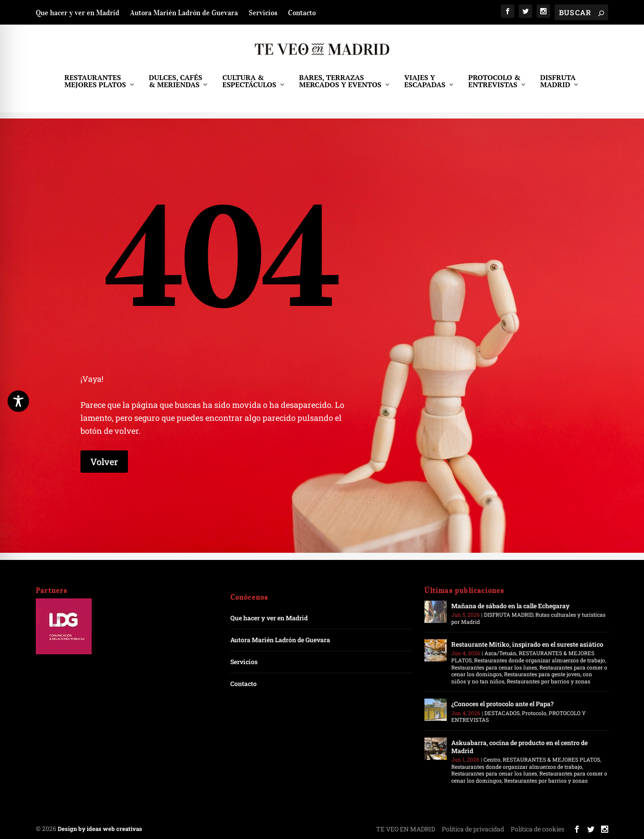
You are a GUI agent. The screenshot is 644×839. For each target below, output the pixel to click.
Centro (492, 759)
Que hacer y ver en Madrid (78, 13)
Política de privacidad (473, 829)
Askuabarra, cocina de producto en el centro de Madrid (519, 747)
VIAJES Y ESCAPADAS (425, 88)
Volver (104, 462)
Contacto (302, 13)
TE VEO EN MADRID (406, 829)
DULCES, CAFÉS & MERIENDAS (176, 88)
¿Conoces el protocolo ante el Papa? (502, 704)
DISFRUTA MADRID (558, 88)
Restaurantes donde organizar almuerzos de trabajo (540, 660)
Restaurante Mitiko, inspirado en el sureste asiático (527, 644)
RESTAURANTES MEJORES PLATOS (95, 88)
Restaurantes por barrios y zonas (549, 681)
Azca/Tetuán (500, 653)
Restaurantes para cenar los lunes (494, 667)
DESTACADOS (502, 713)
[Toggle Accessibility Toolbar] (18, 401)
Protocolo (534, 713)
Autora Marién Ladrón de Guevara (184, 13)
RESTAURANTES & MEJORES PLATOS (551, 759)
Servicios (263, 13)
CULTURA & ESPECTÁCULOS (249, 88)
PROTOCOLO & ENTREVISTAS (494, 88)
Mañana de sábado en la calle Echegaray (511, 606)
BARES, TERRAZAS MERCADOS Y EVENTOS (340, 88)
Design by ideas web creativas (100, 829)
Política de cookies (538, 829)
